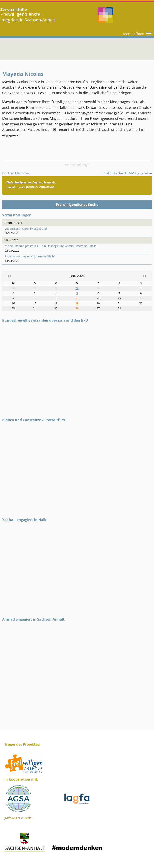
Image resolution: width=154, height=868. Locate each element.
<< (9, 276)
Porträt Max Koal (16, 173)
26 (77, 308)
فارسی (11, 187)
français (50, 182)
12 (77, 298)
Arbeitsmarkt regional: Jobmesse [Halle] (30, 256)
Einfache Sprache (19, 182)
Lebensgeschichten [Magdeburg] (26, 229)
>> (145, 276)
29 (77, 288)
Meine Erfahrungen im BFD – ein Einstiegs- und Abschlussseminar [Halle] (51, 246)
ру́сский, (32, 187)
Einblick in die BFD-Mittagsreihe (126, 173)
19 (77, 303)
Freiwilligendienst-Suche (77, 205)
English (37, 182)
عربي (21, 187)
